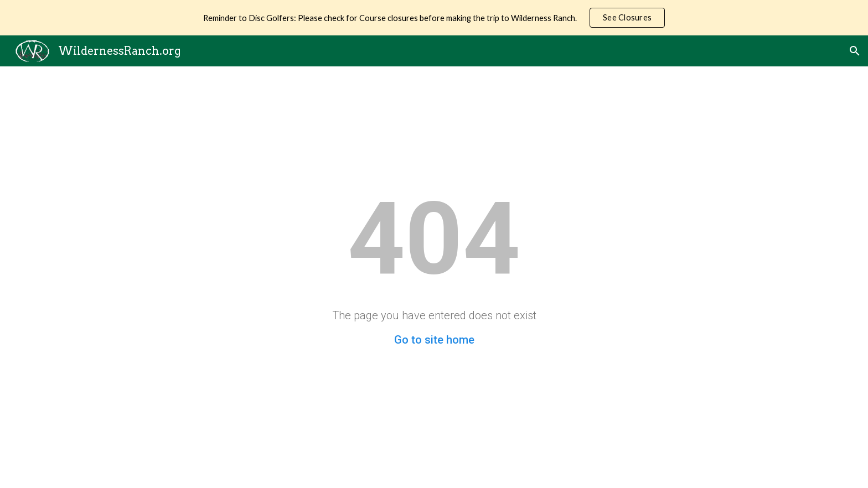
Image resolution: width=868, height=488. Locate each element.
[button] (855, 51)
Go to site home (434, 340)
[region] (434, 18)
